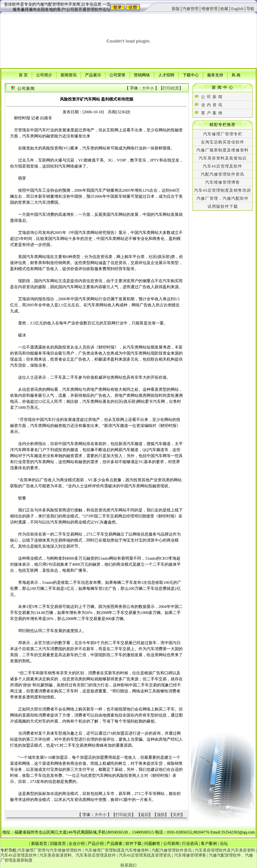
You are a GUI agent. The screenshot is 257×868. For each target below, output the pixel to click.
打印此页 (171, 88)
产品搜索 (114, 844)
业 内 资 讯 (212, 105)
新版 (176, 9)
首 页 (23, 75)
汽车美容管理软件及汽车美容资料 (225, 850)
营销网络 (142, 75)
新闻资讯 (69, 75)
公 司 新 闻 (212, 97)
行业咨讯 (190, 844)
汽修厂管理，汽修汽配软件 (223, 198)
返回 (145, 815)
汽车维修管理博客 (223, 182)
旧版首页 (58, 844)
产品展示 (93, 75)
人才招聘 (166, 75)
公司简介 (44, 75)
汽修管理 (190, 9)
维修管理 (209, 9)
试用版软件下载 (223, 206)
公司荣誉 (117, 75)
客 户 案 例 (212, 113)
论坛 (224, 844)
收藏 (224, 9)
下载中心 (191, 75)
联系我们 (128, 865)
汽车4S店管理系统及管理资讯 (145, 855)
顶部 (161, 815)
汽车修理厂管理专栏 (223, 134)
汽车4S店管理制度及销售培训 (223, 190)
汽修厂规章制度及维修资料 (223, 150)
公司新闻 (171, 844)
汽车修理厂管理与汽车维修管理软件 (50, 850)
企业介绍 (77, 844)
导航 (250, 9)
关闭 (177, 815)
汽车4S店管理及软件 (223, 166)
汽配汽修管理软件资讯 (223, 174)
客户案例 (209, 844)
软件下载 (134, 844)
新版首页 (39, 844)
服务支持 (215, 75)
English (237, 9)
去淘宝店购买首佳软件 (223, 142)
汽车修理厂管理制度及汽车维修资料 (117, 850)
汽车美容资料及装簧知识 (223, 158)
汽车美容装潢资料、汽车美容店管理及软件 (78, 855)
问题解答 (152, 844)
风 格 (236, 75)
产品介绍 (96, 844)
